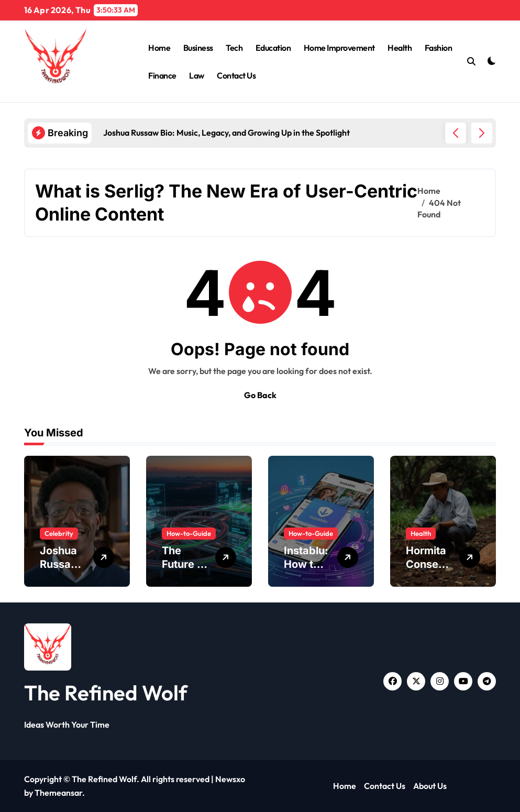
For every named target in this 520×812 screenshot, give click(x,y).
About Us (430, 786)
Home (159, 48)
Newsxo (230, 779)
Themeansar (58, 793)
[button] (482, 133)
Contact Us (236, 75)
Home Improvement (339, 48)
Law (197, 75)
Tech (234, 48)
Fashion (439, 48)
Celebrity (59, 533)
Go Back (260, 395)
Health (400, 48)
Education (273, 48)
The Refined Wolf (106, 693)
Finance (162, 75)
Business (198, 48)
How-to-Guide (189, 533)
